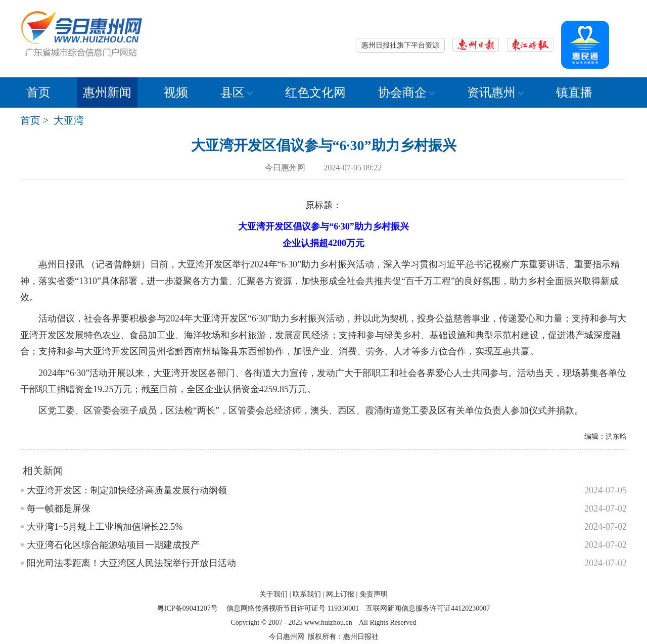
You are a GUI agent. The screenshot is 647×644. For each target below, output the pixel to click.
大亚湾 (69, 120)
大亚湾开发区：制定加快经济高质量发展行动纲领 (127, 490)
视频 (176, 93)
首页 (38, 93)
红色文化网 (315, 93)
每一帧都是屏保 (59, 509)
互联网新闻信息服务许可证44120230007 (428, 608)
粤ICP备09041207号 (188, 608)
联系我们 (307, 594)
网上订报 (340, 594)
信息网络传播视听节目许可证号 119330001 (293, 608)
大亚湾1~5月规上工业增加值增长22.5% (105, 527)
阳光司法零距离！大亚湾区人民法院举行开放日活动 (131, 563)
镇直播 (574, 93)
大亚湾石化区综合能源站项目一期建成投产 (113, 545)
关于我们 (273, 594)
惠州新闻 (107, 93)
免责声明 (374, 594)
